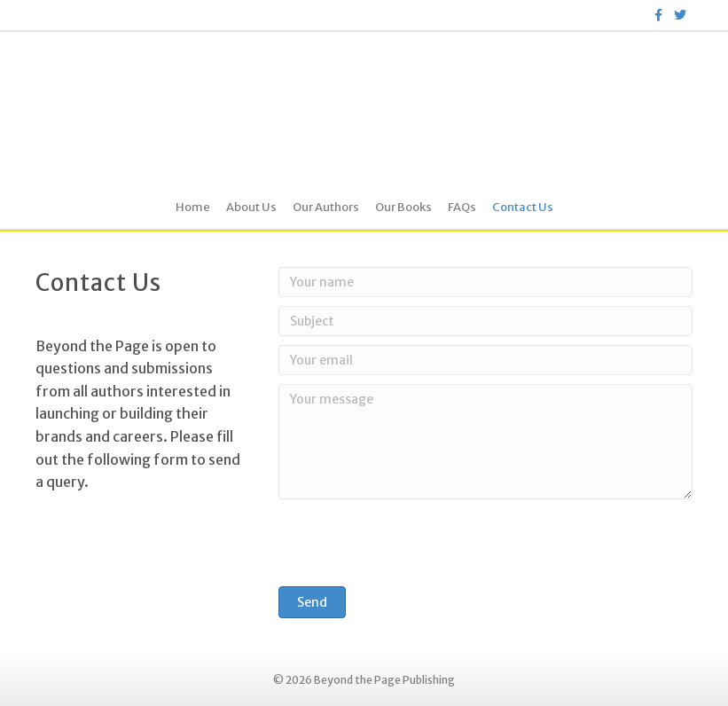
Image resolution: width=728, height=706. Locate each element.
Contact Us (523, 207)
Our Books (403, 207)
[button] (312, 602)
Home (193, 207)
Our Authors (326, 207)
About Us (251, 207)
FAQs (462, 207)
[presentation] (413, 543)
